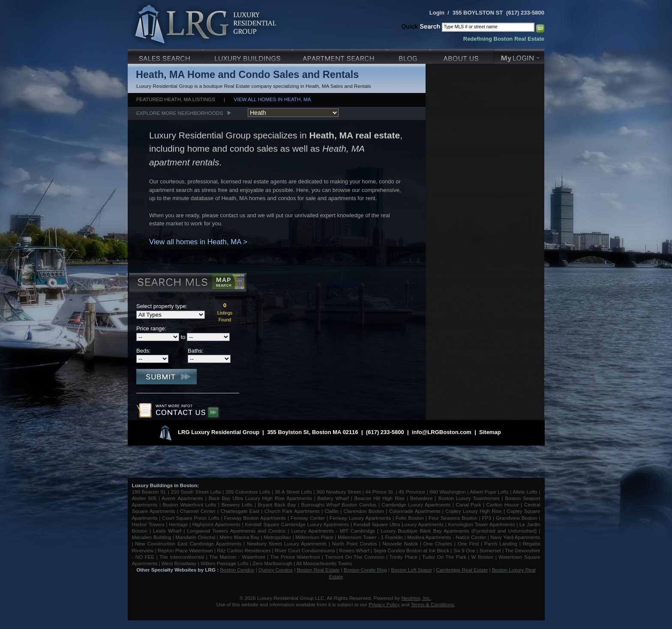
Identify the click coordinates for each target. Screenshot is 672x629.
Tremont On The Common (355, 557)
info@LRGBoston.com (442, 432)
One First (468, 544)
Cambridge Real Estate (462, 570)
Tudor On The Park (444, 557)
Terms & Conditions (433, 604)
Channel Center (198, 511)
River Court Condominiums (305, 550)
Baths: (196, 351)
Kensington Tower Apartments (482, 524)
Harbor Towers (148, 524)
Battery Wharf (333, 498)
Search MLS (187, 283)
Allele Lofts (525, 492)
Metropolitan (278, 537)
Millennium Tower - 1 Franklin (370, 537)
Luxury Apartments (340, 55)
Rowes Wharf (354, 550)
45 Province (412, 492)
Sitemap (490, 432)
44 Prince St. (380, 492)
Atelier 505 (145, 498)
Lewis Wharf (167, 531)
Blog (409, 55)
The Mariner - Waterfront (237, 557)
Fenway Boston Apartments (255, 518)
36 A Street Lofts (293, 492)
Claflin (333, 511)
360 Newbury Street (339, 492)
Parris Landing (501, 544)
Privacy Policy (384, 604)
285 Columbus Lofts (248, 492)
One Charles (438, 544)
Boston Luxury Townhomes (469, 498)
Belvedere (421, 498)
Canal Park (468, 505)
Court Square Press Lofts (190, 518)
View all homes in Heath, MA (273, 99)
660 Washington (447, 492)
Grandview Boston (516, 518)
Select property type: (162, 306)
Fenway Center (308, 518)
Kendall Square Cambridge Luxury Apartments (298, 524)
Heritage (178, 524)
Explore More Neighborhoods (180, 113)
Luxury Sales (166, 55)
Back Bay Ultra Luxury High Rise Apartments (260, 498)
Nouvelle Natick (400, 544)
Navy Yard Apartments (515, 537)
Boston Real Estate (318, 570)
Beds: (143, 351)
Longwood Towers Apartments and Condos (236, 531)
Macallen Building (152, 537)
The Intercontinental (182, 557)
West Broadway (179, 563)
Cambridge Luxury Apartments (416, 505)
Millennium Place (314, 537)
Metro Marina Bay (239, 537)
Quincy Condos (276, 570)
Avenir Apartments (182, 498)
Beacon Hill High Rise (380, 498)
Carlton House (503, 505)
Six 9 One (464, 550)
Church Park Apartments (292, 511)
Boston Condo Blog (365, 570)
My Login (519, 55)
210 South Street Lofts (196, 492)
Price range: (151, 328)
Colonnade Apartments (415, 511)
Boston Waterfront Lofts (189, 505)
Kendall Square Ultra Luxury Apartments (399, 524)
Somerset (490, 550)
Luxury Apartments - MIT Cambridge (333, 531)
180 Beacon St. (149, 492)
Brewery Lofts (237, 505)
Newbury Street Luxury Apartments (287, 544)
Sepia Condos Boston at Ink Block (411, 550)
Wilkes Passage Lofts (225, 563)
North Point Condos (355, 544)
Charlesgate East (240, 511)
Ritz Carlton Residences (244, 550)
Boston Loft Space (411, 570)
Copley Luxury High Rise (474, 511)
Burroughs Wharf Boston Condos (339, 505)
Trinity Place (404, 557)
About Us (463, 55)
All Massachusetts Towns (324, 563)
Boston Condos (237, 570)
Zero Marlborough (272, 563)
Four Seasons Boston (454, 518)
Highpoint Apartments (217, 524)
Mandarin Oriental (195, 537)
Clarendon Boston (364, 511)
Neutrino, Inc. (416, 598)
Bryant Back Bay (277, 505)
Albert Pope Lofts (489, 492)
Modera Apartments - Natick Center (447, 537)
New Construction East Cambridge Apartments (188, 544)
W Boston (483, 557)
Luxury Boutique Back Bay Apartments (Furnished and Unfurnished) (459, 531)
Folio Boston (410, 518)
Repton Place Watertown (185, 550)
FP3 (487, 518)
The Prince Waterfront (295, 557)
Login (437, 13)
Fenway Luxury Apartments (360, 518)
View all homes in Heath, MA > (198, 242)
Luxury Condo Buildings (248, 55)
